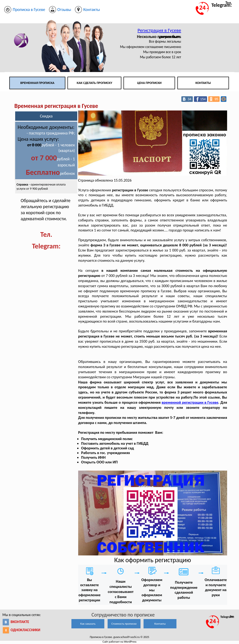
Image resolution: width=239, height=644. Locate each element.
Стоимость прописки (124, 624)
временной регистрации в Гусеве (190, 402)
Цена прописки (149, 83)
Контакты (203, 83)
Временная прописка (37, 83)
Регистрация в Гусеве (159, 30)
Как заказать (88, 624)
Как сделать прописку (95, 83)
